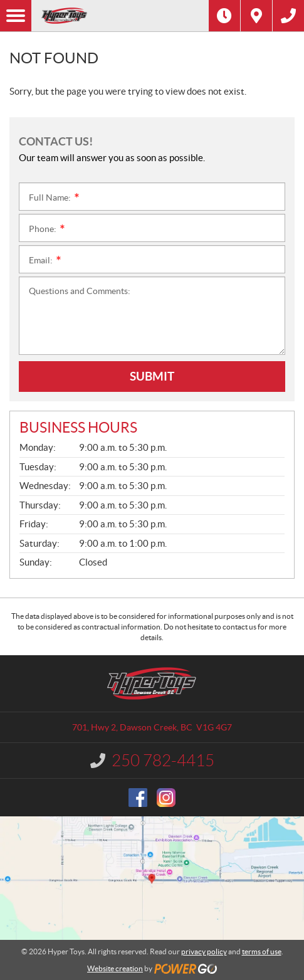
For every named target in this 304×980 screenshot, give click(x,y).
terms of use (262, 951)
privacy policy (204, 951)
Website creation (115, 968)
